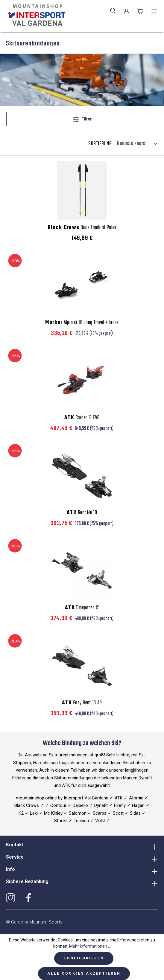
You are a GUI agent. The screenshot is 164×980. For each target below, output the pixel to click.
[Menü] (154, 11)
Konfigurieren (84, 958)
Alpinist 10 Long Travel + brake (82, 323)
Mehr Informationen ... (90, 946)
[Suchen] (113, 11)
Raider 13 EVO (82, 418)
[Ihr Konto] (127, 11)
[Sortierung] (136, 144)
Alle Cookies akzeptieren (84, 973)
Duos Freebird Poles (82, 228)
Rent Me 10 (82, 513)
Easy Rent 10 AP (82, 703)
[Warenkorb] (140, 11)
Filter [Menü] (82, 118)
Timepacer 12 (82, 608)
